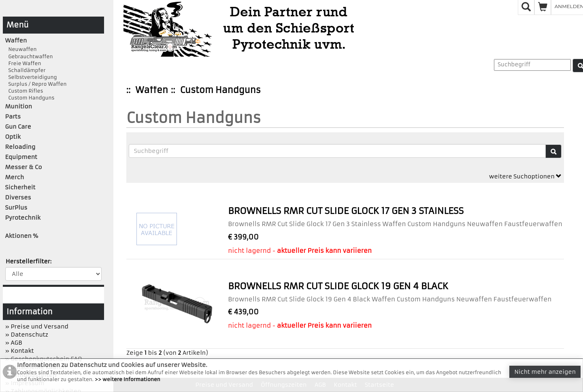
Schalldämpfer (26, 70)
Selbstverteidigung (31, 77)
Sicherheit (20, 187)
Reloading (20, 147)
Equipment (21, 157)
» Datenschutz (27, 335)
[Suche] (553, 151)
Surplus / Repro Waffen (36, 84)
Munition (19, 106)
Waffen (152, 90)
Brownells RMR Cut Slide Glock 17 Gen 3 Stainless (346, 211)
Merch (15, 177)
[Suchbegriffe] (337, 151)
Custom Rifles (24, 91)
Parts (13, 117)
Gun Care (18, 127)
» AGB (14, 343)
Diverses (18, 197)
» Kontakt (20, 351)
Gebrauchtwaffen (29, 56)
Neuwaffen (21, 49)
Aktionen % (22, 236)
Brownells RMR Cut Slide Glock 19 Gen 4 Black (338, 286)
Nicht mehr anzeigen (545, 372)
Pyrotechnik (23, 218)
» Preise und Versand (37, 326)
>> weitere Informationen (128, 379)
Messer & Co (24, 167)
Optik (13, 137)
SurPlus (16, 208)
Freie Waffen (23, 63)
